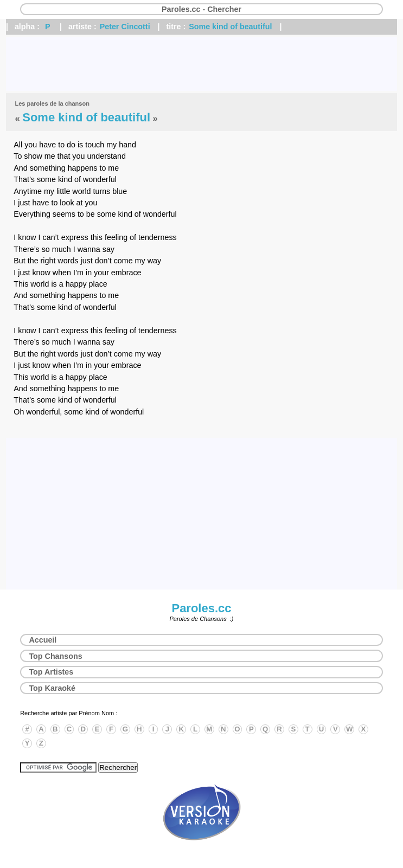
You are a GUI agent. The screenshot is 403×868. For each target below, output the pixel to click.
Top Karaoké (52, 688)
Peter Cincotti (125, 27)
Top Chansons (55, 656)
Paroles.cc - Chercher (201, 9)
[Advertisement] (201, 64)
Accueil (43, 640)
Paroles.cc (201, 608)
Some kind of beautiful (230, 27)
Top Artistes (51, 672)
